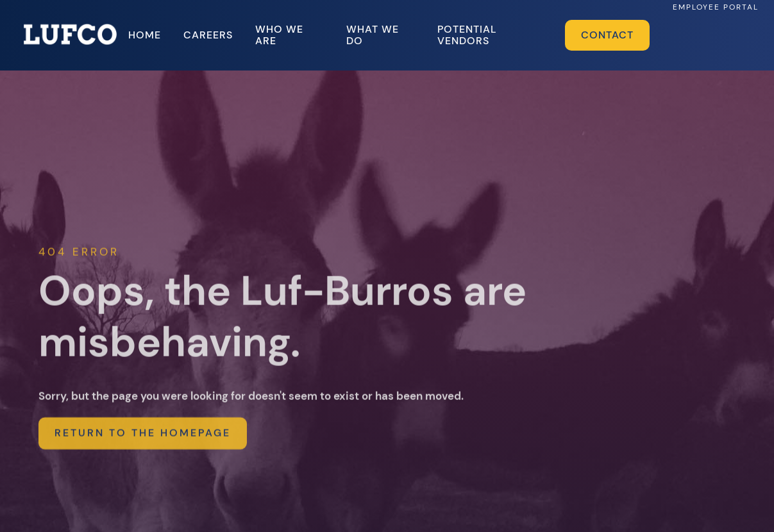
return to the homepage (143, 439)
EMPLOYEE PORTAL (716, 7)
